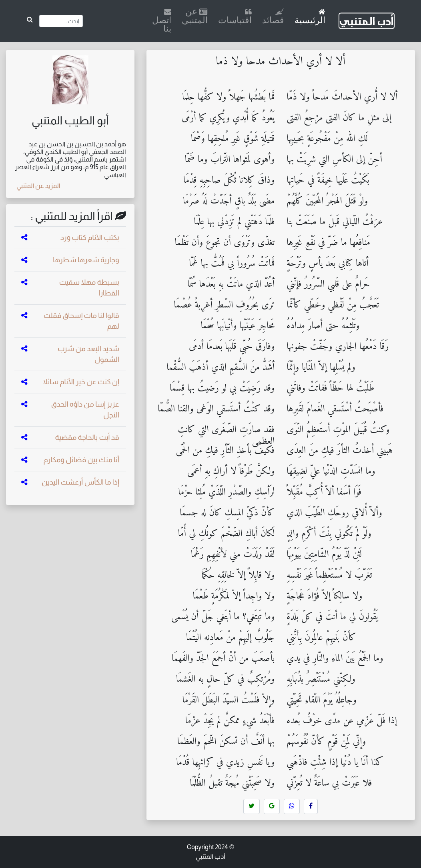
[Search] (61, 21)
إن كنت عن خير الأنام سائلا (81, 382)
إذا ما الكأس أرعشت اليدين (80, 482)
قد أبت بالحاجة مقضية (87, 437)
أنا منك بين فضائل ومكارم (81, 460)
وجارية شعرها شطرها (86, 260)
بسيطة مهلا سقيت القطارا (89, 288)
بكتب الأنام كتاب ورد (90, 237)
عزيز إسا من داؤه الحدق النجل (85, 410)
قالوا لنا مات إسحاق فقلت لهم (81, 321)
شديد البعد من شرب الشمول (88, 354)
